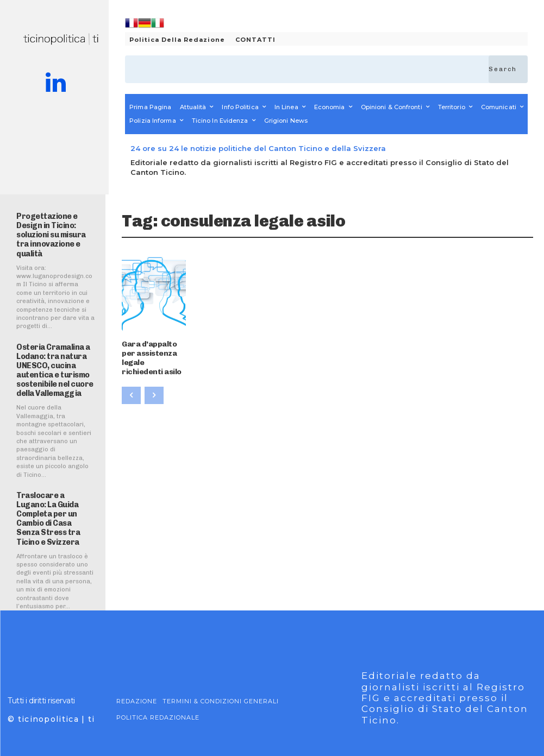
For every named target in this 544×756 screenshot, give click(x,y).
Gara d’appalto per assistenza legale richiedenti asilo (150, 350)
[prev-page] (131, 381)
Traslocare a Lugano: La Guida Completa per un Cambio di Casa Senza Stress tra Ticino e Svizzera (55, 496)
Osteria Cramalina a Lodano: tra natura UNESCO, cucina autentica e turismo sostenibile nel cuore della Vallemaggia (53, 357)
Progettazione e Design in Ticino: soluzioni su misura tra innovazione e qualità (55, 229)
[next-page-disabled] (154, 381)
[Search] (508, 69)
